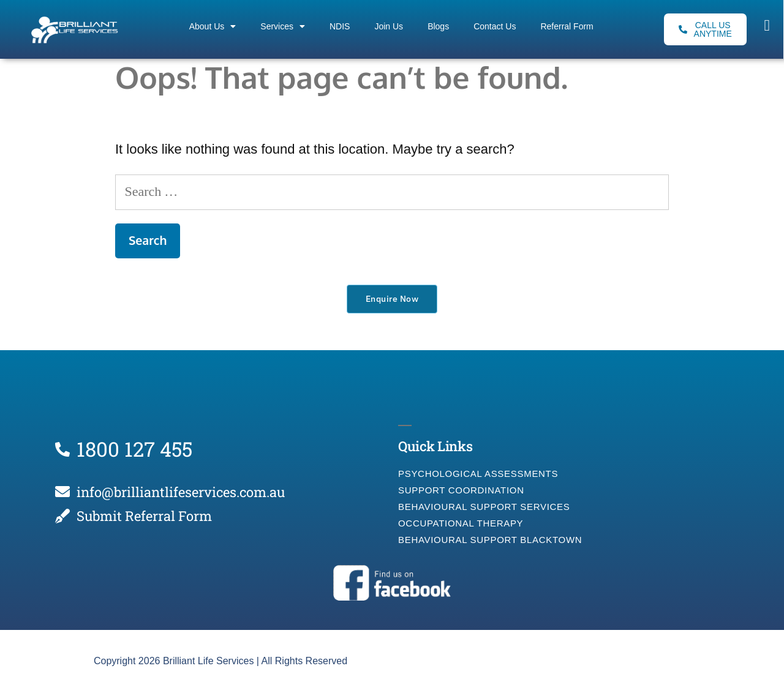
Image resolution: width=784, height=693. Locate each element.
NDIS (340, 26)
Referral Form (567, 26)
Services (283, 26)
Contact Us (495, 26)
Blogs (438, 26)
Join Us (389, 26)
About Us (213, 26)
